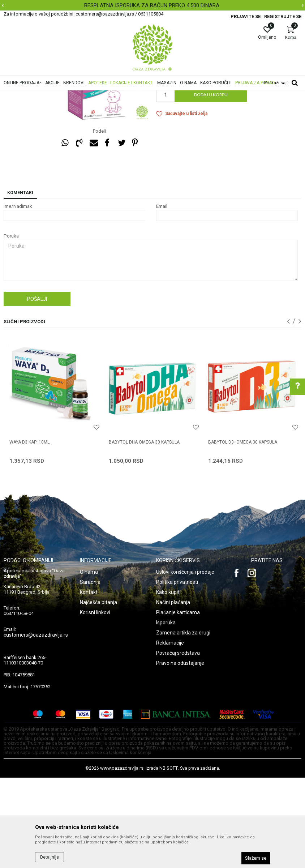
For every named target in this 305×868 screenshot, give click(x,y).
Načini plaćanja (173, 693)
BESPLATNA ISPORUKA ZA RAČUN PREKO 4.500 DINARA (152, 5)
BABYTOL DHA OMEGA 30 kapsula (144, 533)
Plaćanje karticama (178, 703)
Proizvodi (77, 95)
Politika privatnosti (177, 672)
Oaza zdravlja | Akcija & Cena (33, 95)
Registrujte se (283, 16)
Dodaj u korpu (211, 185)
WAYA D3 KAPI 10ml (29, 533)
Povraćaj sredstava (178, 743)
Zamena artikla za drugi (183, 723)
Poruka (11, 326)
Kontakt (89, 683)
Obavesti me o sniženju (274, 154)
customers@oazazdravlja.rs (36, 725)
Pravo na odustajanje (180, 753)
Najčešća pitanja (98, 693)
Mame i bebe (104, 95)
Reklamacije (170, 733)
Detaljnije (50, 857)
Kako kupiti (168, 683)
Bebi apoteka (135, 95)
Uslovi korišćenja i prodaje (185, 662)
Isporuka (166, 713)
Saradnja (90, 672)
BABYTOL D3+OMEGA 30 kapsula (243, 533)
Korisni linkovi (95, 703)
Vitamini (162, 95)
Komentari (20, 283)
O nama (89, 662)
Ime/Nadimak (18, 297)
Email (162, 297)
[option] (152, 5)
